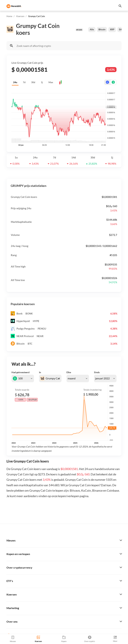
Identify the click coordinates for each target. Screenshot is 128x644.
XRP (112, 29)
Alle (92, 29)
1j (42, 82)
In (40, 372)
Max (51, 82)
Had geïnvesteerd (20, 372)
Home (9, 16)
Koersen (20, 16)
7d (24, 82)
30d (33, 82)
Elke (69, 372)
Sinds (97, 372)
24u (15, 82)
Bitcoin (102, 29)
